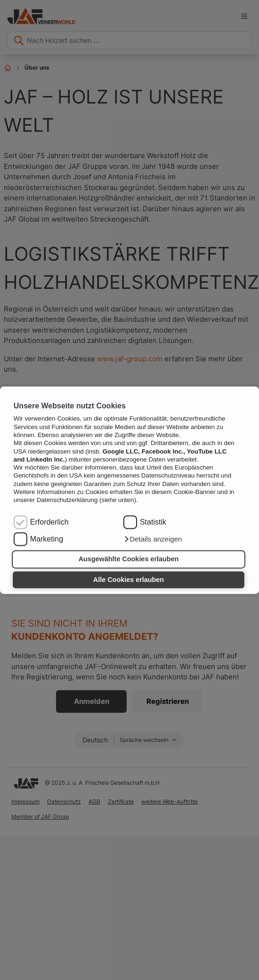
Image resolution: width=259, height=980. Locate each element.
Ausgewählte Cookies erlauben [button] (129, 559)
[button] (153, 539)
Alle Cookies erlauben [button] (129, 580)
